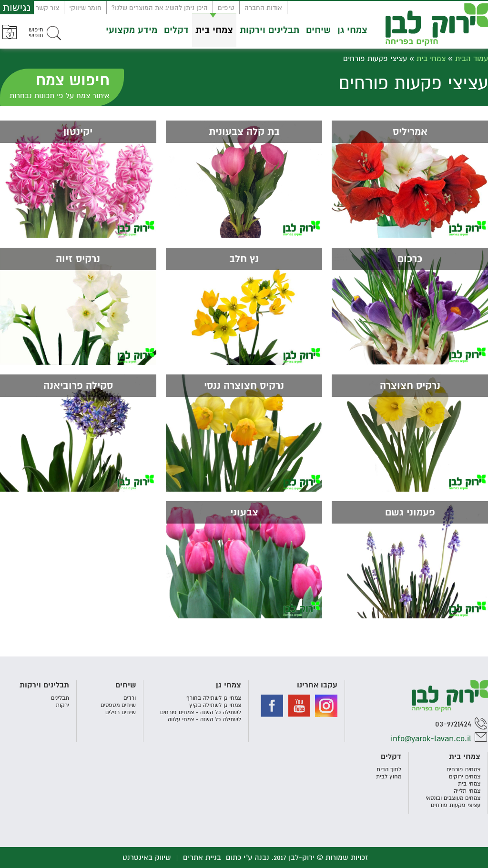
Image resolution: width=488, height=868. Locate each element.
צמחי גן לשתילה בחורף (214, 698)
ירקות (62, 705)
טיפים (226, 8)
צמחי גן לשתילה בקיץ (215, 705)
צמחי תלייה (467, 791)
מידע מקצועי (132, 30)
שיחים (318, 30)
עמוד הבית (472, 59)
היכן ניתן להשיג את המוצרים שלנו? (160, 8)
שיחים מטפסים (118, 705)
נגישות (17, 7)
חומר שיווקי (85, 8)
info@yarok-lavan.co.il (431, 739)
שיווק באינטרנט (147, 858)
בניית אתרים (202, 858)
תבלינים (60, 698)
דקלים (176, 30)
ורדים (130, 698)
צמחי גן (352, 30)
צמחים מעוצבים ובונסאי (453, 798)
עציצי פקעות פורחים (456, 805)
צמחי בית (214, 30)
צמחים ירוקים (465, 777)
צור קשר (47, 8)
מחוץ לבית (389, 777)
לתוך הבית (389, 770)
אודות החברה (263, 8)
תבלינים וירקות (269, 30)
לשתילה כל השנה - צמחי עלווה (204, 720)
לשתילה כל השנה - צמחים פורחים (201, 712)
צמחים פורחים (463, 770)
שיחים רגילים (121, 712)
